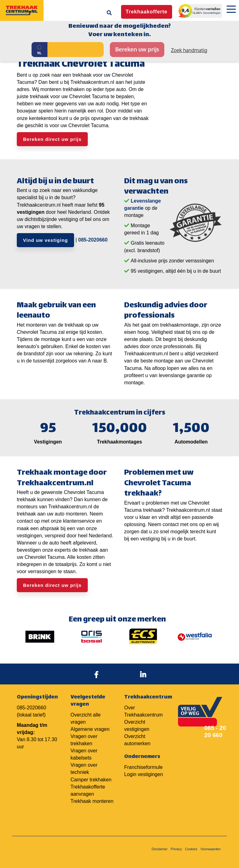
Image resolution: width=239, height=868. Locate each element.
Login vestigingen (144, 774)
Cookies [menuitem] (191, 849)
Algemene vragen (90, 729)
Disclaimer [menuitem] (159, 849)
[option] (40, 637)
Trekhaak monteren (92, 801)
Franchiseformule (143, 767)
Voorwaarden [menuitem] (211, 849)
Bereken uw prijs (137, 49)
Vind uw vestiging (45, 240)
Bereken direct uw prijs (52, 139)
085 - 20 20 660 (215, 731)
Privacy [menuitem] (176, 849)
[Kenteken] (76, 50)
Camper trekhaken (91, 780)
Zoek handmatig (189, 50)
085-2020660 (93, 240)
